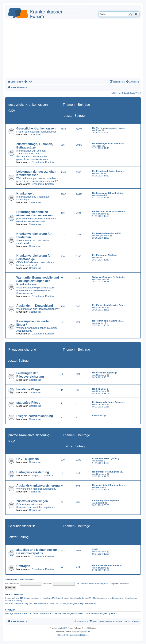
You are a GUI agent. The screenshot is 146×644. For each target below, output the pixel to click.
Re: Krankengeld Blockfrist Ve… (108, 193)
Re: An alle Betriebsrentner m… (108, 565)
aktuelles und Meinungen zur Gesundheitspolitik (37, 551)
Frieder (100, 461)
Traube (99, 146)
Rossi (99, 130)
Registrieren (27, 580)
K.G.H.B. (100, 503)
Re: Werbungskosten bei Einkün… (109, 144)
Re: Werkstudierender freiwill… (108, 233)
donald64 (100, 195)
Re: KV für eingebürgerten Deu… (109, 305)
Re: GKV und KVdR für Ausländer (109, 211)
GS (98, 257)
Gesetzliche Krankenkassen (36, 128)
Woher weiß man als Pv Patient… (109, 277)
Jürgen (36, 475)
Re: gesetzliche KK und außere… (109, 485)
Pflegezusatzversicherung (35, 416)
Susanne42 (102, 279)
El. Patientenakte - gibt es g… (107, 458)
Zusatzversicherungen (32, 501)
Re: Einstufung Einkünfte (105, 255)
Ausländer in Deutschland (35, 306)
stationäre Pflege (28, 403)
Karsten (50, 162)
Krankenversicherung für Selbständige (34, 257)
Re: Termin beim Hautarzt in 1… (108, 321)
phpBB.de (86, 632)
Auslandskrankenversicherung (38, 486)
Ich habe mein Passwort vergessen (93, 584)
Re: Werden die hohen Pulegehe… (109, 402)
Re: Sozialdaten (100, 389)
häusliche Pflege (28, 389)
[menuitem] (28, 82)
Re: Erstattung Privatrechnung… (108, 171)
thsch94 (100, 173)
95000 (95, 549)
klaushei (100, 487)
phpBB (63, 628)
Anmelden (11, 580)
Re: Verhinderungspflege (105, 373)
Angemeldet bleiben (121, 584)
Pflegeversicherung (22, 350)
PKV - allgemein (28, 459)
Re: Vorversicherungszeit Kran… (108, 128)
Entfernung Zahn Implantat (106, 501)
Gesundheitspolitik (22, 526)
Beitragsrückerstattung (33, 472)
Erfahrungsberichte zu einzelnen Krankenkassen (35, 214)
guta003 (113, 613)
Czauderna (35, 135)
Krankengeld (25, 193)
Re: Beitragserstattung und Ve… (108, 472)
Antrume (100, 323)
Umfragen (23, 566)
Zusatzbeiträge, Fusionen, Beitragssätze (35, 146)
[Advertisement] (73, 50)
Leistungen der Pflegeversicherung (30, 375)
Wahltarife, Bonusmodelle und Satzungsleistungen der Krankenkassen (38, 281)
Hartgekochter (103, 236)
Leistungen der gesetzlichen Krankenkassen (36, 173)
